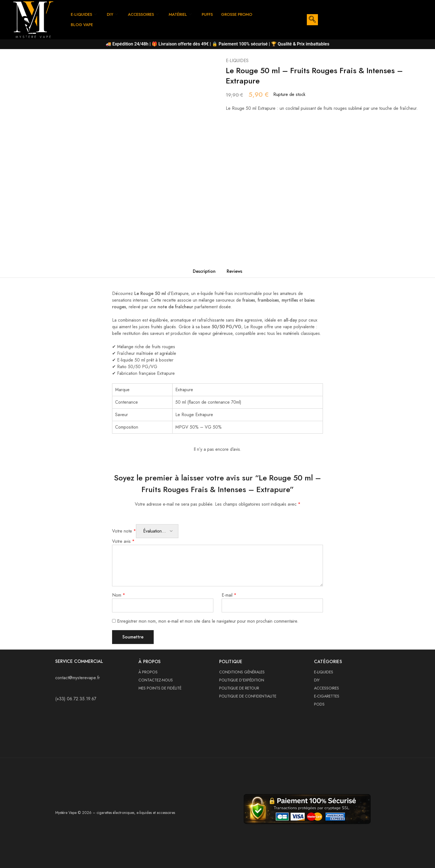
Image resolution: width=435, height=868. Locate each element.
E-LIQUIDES (84, 14)
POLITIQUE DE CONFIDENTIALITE (248, 696)
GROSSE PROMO (242, 14)
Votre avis (123, 541)
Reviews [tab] (234, 271)
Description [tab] (204, 271)
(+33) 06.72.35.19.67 (76, 699)
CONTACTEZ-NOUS (156, 680)
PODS (319, 704)
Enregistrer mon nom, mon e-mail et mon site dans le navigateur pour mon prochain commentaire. (208, 621)
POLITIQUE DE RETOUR (239, 688)
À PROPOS (148, 672)
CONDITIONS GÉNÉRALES (242, 672)
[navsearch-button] (312, 20)
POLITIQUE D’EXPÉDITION (242, 680)
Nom (119, 595)
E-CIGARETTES (327, 696)
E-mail (229, 595)
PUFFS (211, 14)
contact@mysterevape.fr (78, 678)
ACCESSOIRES (145, 14)
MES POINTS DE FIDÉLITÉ (160, 688)
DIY (113, 14)
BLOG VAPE (82, 25)
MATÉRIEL (183, 14)
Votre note (124, 531)
